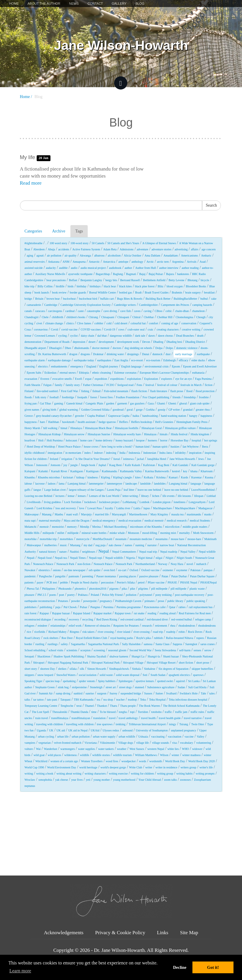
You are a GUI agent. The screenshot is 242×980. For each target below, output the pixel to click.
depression (79, 342)
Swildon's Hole (189, 693)
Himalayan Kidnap (50, 434)
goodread (118, 410)
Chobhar (149, 317)
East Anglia (121, 360)
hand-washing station (174, 416)
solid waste (106, 675)
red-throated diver (157, 619)
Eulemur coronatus (126, 373)
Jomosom (42, 465)
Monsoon (133, 533)
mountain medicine (141, 539)
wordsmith (156, 761)
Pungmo (95, 607)
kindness (93, 477)
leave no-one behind (176, 490)
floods (28, 397)
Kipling (105, 477)
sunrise (90, 693)
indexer (98, 453)
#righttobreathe (34, 243)
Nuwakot (30, 570)
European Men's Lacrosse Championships (164, 373)
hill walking (50, 428)
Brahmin (177, 292)
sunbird (78, 693)
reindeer (42, 626)
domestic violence (187, 348)
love (82, 508)
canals (28, 311)
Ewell (78, 379)
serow (208, 650)
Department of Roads (57, 342)
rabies (182, 607)
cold (109, 323)
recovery (74, 619)
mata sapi (30, 521)
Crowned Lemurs (45, 336)
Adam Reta (110, 249)
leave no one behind (149, 490)
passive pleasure (149, 576)
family (59, 385)
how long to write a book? (117, 447)
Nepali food (45, 558)
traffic (168, 712)
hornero (152, 440)
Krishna (161, 477)
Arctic (150, 262)
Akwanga (85, 255)
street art (111, 687)
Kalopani (30, 471)
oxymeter (182, 570)
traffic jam (181, 712)
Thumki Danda (79, 712)
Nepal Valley (188, 552)
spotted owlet (165, 681)
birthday (82, 286)
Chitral (136, 317)
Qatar (172, 607)
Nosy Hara (177, 564)
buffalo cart (107, 299)
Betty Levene (177, 280)
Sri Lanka (194, 681)
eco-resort (137, 360)
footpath (82, 397)
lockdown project (109, 502)
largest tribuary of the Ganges (86, 490)
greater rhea (203, 410)
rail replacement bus (201, 607)
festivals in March (191, 385)
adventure (142, 249)
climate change (54, 323)
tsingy (172, 724)
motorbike (31, 539)
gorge (139, 410)
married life (102, 514)
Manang (47, 514)
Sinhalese (150, 669)
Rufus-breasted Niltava (180, 638)
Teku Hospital (157, 700)
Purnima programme (128, 607)
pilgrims (143, 589)
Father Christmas (93, 385)
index (87, 453)
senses (197, 650)
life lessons (184, 496)
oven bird (109, 570)
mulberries (51, 545)
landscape (131, 484)
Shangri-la (154, 656)
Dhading (158, 342)
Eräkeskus (51, 373)
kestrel (176, 471)
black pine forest (145, 286)
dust (168, 354)
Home (14, 4)
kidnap (80, 477)
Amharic (206, 255)
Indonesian (150, 453)
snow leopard (45, 675)
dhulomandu (82, 348)
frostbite (204, 397)
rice (29, 632)
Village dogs (126, 743)
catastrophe (94, 311)
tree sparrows (105, 724)
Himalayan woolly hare (127, 434)
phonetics (80, 589)
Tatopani (66, 700)
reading (152, 613)
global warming (69, 410)
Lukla (137, 508)
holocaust (71, 440)
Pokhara (83, 595)
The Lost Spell (40, 712)
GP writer (174, 410)
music (63, 545)
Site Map (189, 933)
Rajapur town (123, 613)
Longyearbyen (197, 502)
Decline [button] (180, 967)
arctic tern (163, 262)
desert (92, 342)
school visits (56, 650)
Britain (39, 299)
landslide (145, 484)
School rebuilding (35, 650)
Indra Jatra (165, 453)
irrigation (67, 459)
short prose (203, 663)
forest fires (106, 397)
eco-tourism (153, 360)
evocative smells (62, 379)
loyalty (109, 508)
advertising (181, 249)
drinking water (115, 354)
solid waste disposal (128, 675)
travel (112, 718)
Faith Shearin (33, 385)
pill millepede (159, 589)
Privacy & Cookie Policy (120, 933)
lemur (71, 496)
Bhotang (192, 280)
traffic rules (197, 712)
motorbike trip (48, 539)
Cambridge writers (125, 305)
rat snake (139, 613)
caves (137, 311)
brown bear (53, 299)
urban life (63, 737)
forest (94, 397)
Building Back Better (158, 299)
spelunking (69, 681)
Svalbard (171, 693)
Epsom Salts (34, 373)
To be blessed (108, 712)
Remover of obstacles (98, 626)
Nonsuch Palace (103, 564)
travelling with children (80, 724)
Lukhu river (123, 508)
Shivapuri (39, 663)
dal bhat (102, 336)
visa (175, 743)
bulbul (204, 299)
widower (197, 749)
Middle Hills (32, 533)
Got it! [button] (213, 967)
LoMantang (130, 502)
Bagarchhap (103, 274)
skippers (29, 675)
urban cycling (46, 737)
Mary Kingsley (159, 514)
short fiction (186, 663)
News (74, 4)
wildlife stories (101, 755)
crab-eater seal (136, 329)
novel (190, 564)
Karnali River (59, 471)
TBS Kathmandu (84, 700)
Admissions (127, 249)
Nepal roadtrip (169, 552)
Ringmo (75, 632)
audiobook (115, 268)
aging (30, 255)
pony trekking (164, 595)
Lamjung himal (76, 484)
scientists (72, 650)
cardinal (70, 311)
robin (182, 632)
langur (37, 490)
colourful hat (138, 323)
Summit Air (46, 693)
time (94, 712)
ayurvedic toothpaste (80, 274)
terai (79, 706)
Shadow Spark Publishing (69, 656)
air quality (71, 255)
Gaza (151, 403)
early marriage (184, 354)
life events (169, 496)
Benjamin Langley (91, 280)
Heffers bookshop (142, 422)
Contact (95, 4)
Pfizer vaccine (156, 582)
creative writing (191, 329)
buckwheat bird (88, 299)
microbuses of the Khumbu (146, 527)
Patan (165, 576)
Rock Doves (195, 632)
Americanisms (189, 255)
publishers (31, 607)
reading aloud (168, 613)
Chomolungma (184, 317)
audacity (51, 268)
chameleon (198, 311)
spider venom (87, 681)
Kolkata (148, 477)
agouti (40, 255)
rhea (173, 626)
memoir (44, 527)
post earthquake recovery (190, 595)
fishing (85, 391)
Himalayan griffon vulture (180, 428)
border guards (78, 292)
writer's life (206, 767)
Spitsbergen (126, 681)
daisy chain (88, 336)
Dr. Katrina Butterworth (52, 354)
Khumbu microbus (49, 477)
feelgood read (125, 385)
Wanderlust (50, 749)
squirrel (181, 681)
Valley (201, 737)
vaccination (175, 737)
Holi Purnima (55, 440)
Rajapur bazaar (61, 613)
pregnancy (106, 601)
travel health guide (170, 718)
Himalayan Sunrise (99, 434)
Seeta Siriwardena (165, 650)
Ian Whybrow (191, 447)
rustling (40, 644)
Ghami (161, 403)
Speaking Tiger (34, 681)
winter (175, 755)
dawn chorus (165, 336)
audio (74, 268)
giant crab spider (200, 403)
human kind (143, 447)
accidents (64, 249)
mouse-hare (194, 539)
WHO (185, 749)
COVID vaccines (91, 329)
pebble (64, 582)
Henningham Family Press (192, 422)
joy (65, 465)
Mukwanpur (34, 545)
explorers (167, 379)
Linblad (211, 496)
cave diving (110, 311)
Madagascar (205, 508)
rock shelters (51, 638)
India (122, 453)
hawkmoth (68, 422)
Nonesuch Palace (43, 564)
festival (150, 385)
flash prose (177, 391)
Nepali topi (95, 558)
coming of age (170, 323)
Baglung (118, 274)
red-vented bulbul (181, 619)
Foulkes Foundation (128, 397)
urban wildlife (127, 737)
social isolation (88, 675)
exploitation (134, 379)
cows (121, 329)
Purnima (108, 607)
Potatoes (63, 601)
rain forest (31, 613)
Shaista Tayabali (97, 656)
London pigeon (161, 502)
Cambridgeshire (148, 305)
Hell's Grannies (164, 422)
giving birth (49, 410)
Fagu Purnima (203, 379)
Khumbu (30, 477)
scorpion (85, 650)
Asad (203, 262)
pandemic (30, 576)
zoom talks (170, 780)
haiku (136, 416)
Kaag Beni (115, 465)
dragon (73, 354)
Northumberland (145, 564)
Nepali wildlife (114, 558)
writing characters (95, 774)
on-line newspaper (75, 570)
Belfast (73, 280)
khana (194, 471)
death (200, 336)
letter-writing (130, 496)
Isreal (116, 459)
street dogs (125, 687)
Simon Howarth (97, 669)
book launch (42, 292)
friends (177, 397)
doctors (117, 348)
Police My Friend (112, 595)
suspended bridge (131, 693)
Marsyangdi (119, 514)
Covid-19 (110, 329)
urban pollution (81, 737)
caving (148, 311)
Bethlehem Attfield (154, 280)
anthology (137, 262)
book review (59, 292)
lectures (60, 496)
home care (86, 440)
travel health (148, 718)
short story (31, 669)
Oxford (134, 570)
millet (61, 533)
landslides (160, 484)
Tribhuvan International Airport (147, 724)
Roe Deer (67, 638)
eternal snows (68, 373)
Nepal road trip (148, 552)
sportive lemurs (145, 681)
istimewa (128, 459)
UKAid (95, 730)
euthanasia (198, 373)
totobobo (156, 712)
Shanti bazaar (171, 656)
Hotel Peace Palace (69, 447)
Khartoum (207, 471)
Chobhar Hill (165, 317)
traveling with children (49, 724)
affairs (195, 249)
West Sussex (137, 749)
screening (99, 650)
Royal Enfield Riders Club (92, 638)
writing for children (142, 774)
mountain (121, 539)
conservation (189, 323)
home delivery (104, 440)
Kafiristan (149, 465)
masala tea (177, 514)
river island (124, 632)
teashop (132, 700)
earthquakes (104, 360)
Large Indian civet (55, 490)
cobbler (99, 323)
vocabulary (187, 743)
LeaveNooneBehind (203, 490)
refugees (30, 626)
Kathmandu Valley (131, 471)
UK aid (61, 730)
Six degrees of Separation (173, 669)
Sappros (177, 644)
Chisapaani (108, 317)
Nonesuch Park (65, 564)
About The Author (44, 4)
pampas (208, 570)
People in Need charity (84, 582)
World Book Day (175, 761)
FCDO (110, 385)
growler (79, 416)
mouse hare (177, 539)
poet (61, 595)
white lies (173, 749)
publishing (46, 607)
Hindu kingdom (200, 434)
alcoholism (114, 255)
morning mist (168, 533)
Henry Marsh (32, 428)
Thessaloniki (60, 712)
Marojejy (86, 514)
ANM (66, 262)
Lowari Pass (95, 508)
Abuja (51, 249)
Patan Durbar (179, 576)
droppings (133, 354)
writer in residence (166, 767)
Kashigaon (77, 471)
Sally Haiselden (131, 644)
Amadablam (171, 255)
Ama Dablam (153, 255)
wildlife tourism (122, 755)
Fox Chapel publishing (156, 397)
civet (39, 323)
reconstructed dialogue (38, 619)
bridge (28, 299)
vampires (30, 743)
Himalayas (150, 434)
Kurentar (197, 477)
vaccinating (158, 737)
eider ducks (198, 360)
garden (110, 403)
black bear (110, 286)
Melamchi (31, 527)
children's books (76, 317)
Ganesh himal (74, 403)
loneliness (180, 502)
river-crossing (142, 632)
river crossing (106, 632)
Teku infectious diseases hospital (188, 700)
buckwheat (69, 299)
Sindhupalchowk (119, 669)
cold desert (121, 323)
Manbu (59, 514)
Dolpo (169, 348)
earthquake (203, 354)
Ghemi (172, 403)
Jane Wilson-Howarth (182, 459)
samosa (148, 644)
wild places (54, 755)
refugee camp (203, 619)
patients (29, 582)
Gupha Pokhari (96, 416)
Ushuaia (143, 737)
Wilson (164, 755)
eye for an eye (184, 379)
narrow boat (167, 545)
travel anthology (128, 718)
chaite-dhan (182, 311)
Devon (146, 342)
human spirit (160, 447)
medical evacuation (130, 521)
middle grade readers (195, 527)
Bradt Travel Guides (157, 292)
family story (73, 385)
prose (161, 601)
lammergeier (96, 484)
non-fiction (84, 564)
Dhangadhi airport (35, 348)
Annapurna (79, 262)
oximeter (168, 570)
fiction (209, 385)
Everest (45, 379)
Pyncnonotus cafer (155, 607)
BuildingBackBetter (185, 299)
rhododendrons (207, 626)
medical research (177, 521)
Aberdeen (39, 249)
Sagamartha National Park (103, 644)
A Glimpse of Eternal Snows (159, 243)
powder (76, 601)
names (128, 545)
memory (72, 527)
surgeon (102, 693)
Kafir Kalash (132, 465)
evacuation (31, 379)
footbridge (68, 397)
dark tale (140, 336)
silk (82, 669)
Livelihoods (34, 502)
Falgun (48, 385)
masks (208, 514)
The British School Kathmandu (181, 706)
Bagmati (131, 274)
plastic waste (197, 589)
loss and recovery (66, 508)
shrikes (62, 669)
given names (32, 410)
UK (51, 730)
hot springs (211, 440)
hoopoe (140, 440)
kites (138, 477)
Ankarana (54, 262)
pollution (131, 595)
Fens (139, 385)
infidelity (181, 453)
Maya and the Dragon (76, 521)
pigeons (114, 589)
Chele (45, 317)
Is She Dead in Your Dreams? (93, 459)
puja (58, 607)
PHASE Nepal (189, 582)
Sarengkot (191, 644)
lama (61, 484)
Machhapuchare (163, 508)
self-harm (185, 650)
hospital (197, 440)
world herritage (88, 767)
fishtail (97, 391)
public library (175, 601)
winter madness (191, 755)
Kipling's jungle (123, 477)
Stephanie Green (45, 687)
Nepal (104, 551)
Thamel (89, 706)
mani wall (72, 514)
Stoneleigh (96, 687)
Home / (26, 97)
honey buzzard (124, 440)
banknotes (183, 274)
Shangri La (138, 656)
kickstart (68, 477)
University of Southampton (152, 730)
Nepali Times (78, 558)
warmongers (68, 749)
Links (163, 933)
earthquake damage (59, 360)
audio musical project (93, 268)
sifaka (73, 669)
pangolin (60, 576)
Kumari (173, 477)
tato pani (52, 700)
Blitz (161, 286)
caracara (40, 311)
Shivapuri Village (133, 663)
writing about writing (69, 774)
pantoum (74, 576)
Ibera (205, 447)
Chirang (93, 317)
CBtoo (158, 311)
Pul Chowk (70, 607)
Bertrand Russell (130, 280)
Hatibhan (54, 422)
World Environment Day (62, 767)
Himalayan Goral (152, 428)
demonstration (33, 342)
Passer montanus (106, 576)
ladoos (52, 484)
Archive (59, 231)
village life (142, 743)
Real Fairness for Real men (195, 613)
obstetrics (44, 570)
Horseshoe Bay (180, 440)
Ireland (54, 459)
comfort (154, 323)
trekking (121, 724)
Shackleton (44, 656)
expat (88, 379)
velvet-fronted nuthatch (68, 743)
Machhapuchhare (185, 508)
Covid (55, 329)
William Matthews (146, 755)
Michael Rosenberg (115, 527)
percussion (108, 582)
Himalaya (76, 428)
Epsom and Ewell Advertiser (200, 366)
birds (71, 286)
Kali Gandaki (180, 465)
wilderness (71, 755)
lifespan (199, 496)
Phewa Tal (33, 589)
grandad (188, 410)
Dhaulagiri (55, 348)
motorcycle (83, 539)
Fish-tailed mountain (116, 391)
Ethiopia (84, 373)
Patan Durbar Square (202, 576)
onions (57, 570)
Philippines (49, 589)
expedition (101, 379)
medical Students (200, 521)
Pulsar (83, 607)
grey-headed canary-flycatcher (54, 416)
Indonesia (134, 453)
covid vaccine (69, 329)
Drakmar (98, 354)
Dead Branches (185, 336)
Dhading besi (174, 342)
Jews (201, 459)
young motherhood (124, 780)
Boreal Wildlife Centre (103, 292)
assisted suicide (34, 268)
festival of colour (167, 385)
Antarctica (109, 262)
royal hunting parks (122, 638)
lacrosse (40, 484)
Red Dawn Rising (107, 619)
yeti (88, 780)
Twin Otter (198, 724)
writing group (165, 774)
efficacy (184, 360)
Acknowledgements (64, 933)
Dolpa (159, 348)
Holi (41, 440)
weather (122, 749)
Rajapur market (102, 613)
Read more (31, 183)
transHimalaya (60, 718)
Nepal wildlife (207, 552)
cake (214, 299)
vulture (29, 749)
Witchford (41, 761)
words (143, 761)
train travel (42, 718)
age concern (209, 249)
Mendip (85, 527)
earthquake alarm (35, 360)
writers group (188, 767)
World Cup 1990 (34, 767)
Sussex (148, 693)
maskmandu (194, 514)
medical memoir (154, 521)
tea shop (108, 700)
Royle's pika (144, 638)
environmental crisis (156, 366)
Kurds (185, 477)
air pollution (54, 255)
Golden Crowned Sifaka (95, 410)
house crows (91, 447)
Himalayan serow (74, 434)
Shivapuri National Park (105, 663)
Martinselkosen (138, 514)
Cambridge (51, 305)
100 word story (59, 243)
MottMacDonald (103, 539)
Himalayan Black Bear (98, 428)
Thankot (102, 706)
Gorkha (150, 410)
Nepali (31, 558)
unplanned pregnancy (184, 730)
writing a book (45, 774)
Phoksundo (65, 589)
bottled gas (126, 292)
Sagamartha (78, 644)
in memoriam (73, 453)
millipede (73, 533)
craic (151, 329)
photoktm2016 (98, 589)
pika (124, 589)
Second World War (140, 650)
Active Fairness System (86, 249)
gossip (162, 410)
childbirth (57, 317)
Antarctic (94, 262)
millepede (48, 533)
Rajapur (44, 613)
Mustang (75, 545)
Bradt (138, 292)
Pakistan (195, 570)
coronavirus (41, 329)
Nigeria (131, 558)
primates (150, 601)
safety (64, 644)
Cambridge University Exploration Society (86, 305)
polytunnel (146, 595)
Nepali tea (61, 558)
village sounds (160, 743)
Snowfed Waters (66, 675)
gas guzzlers (137, 403)
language (196, 484)
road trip (158, 632)
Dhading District (195, 342)
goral (130, 410)
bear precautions (56, 280)
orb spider (94, 570)
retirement (161, 626)
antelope (123, 262)
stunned (139, 687)
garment (122, 403)
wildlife (85, 755)
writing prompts (205, 774)
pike (132, 589)
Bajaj (142, 274)
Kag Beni (164, 465)
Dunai (145, 354)
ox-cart (122, 570)
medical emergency (104, 521)
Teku (143, 700)
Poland (95, 595)
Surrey (113, 693)
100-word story (79, 243)
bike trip (30, 286)
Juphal (102, 465)
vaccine (189, 737)
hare (42, 422)
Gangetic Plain (94, 403)
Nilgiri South (184, 558)
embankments (59, 366)
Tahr (203, 693)
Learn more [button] (20, 971)
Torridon (143, 712)
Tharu (114, 706)
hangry (193, 416)
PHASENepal (209, 582)
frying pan (31, 403)
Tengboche (67, 706)
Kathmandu (109, 471)
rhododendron (187, 626)
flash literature (159, 391)
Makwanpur (32, 514)
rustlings (53, 644)
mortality (185, 533)
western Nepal (156, 749)
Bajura (170, 274)
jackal (141, 459)
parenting (88, 576)
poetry (71, 595)
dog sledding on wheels (138, 348)
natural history (48, 552)
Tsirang (184, 724)
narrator (152, 545)
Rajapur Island (82, 613)
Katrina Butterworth (157, 471)
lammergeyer (115, 484)
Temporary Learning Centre (41, 706)
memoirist (58, 527)
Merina (97, 527)
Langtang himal (178, 484)
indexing (111, 453)
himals (164, 434)
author (128, 268)
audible (63, 268)
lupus (147, 508)
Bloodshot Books (196, 286)
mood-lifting (150, 533)
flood (189, 391)
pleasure (29, 595)
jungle (74, 465)
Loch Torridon (73, 502)
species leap (53, 681)
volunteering (204, 743)
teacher (120, 700)
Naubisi (74, 552)
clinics (70, 323)
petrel (141, 582)
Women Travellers (92, 761)
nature (63, 552)
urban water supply (104, 737)
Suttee (159, 693)
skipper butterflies (202, 669)
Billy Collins (45, 286)
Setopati (29, 656)
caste (81, 311)
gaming (59, 403)
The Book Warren (149, 706)
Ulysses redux (111, 730)
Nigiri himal (145, 558)
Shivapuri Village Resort (161, 663)
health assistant (87, 422)
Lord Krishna (44, 508)
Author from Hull (146, 268)
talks (27, 700)
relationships (58, 626)
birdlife (60, 286)
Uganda (41, 730)
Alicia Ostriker (133, 255)
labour (28, 484)
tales (212, 693)
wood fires (112, 761)
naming (140, 545)
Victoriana (91, 743)
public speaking (196, 601)
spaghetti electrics (179, 675)
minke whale (117, 533)
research (147, 626)
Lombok (145, 502)
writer (149, 767)
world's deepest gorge (113, 767)
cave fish (126, 311)
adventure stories (161, 249)
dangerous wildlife (121, 336)
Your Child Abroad (150, 780)
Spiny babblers (107, 681)
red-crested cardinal (132, 619)
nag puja (101, 545)
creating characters (168, 329)
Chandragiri (32, 317)
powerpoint (90, 601)
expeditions (117, 379)
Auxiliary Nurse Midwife (50, 274)
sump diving (63, 693)
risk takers (88, 632)
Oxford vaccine (150, 570)
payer (40, 582)
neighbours (89, 552)
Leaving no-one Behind (38, 496)
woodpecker (129, 761)
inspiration (195, 453)
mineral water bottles (94, 533)
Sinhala (136, 669)
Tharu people (128, 706)
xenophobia (45, 780)
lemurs (82, 496)
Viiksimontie (108, 743)
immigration (55, 453)
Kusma (209, 477)
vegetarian (45, 743)
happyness (31, 422)
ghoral (183, 403)
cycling (62, 336)
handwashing (150, 416)
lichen (155, 496)
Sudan (181, 687)
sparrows (198, 675)
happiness (206, 416)
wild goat (39, 755)
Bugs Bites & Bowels (130, 299)
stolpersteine (79, 687)
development (106, 342)
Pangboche (45, 576)
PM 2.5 (42, 595)
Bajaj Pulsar (156, 274)
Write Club (136, 767)
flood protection (205, 391)
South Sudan (158, 675)
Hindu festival (179, 434)
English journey (109, 366)
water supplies (87, 749)
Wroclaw (30, 780)
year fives (77, 780)
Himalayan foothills (127, 428)
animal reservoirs (35, 262)
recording (60, 619)
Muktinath (211, 539)
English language (131, 366)
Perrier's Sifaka (126, 582)
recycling (88, 619)
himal (64, 428)
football (54, 397)
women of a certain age (64, 761)
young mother (102, 780)
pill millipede (179, 589)
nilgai (159, 558)
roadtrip (171, 632)
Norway (163, 564)
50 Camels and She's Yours (123, 243)
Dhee (68, 348)
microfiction (172, 527)
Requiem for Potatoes (126, 626)
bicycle (205, 280)
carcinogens (55, 311)
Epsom (176, 366)
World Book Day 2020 (202, 761)
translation (99, 718)
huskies (175, 447)
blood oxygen (175, 286)
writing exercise (118, 774)
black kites (125, 286)
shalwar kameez (119, 656)
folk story (41, 397)
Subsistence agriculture (161, 687)
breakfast (209, 292)
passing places (128, 576)
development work (128, 342)
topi (132, 712)
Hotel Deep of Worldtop (41, 447)
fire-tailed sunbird (47, 391)
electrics (43, 366)
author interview (169, 268)
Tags (79, 231)
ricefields (40, 632)
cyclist (74, 336)
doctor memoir (101, 348)
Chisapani (123, 317)
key (185, 471)
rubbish (158, 638)
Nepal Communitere (124, 552)
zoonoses (186, 780)
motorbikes (66, 539)
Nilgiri (169, 558)
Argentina (178, 262)
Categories (33, 231)
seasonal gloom (117, 650)
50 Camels (98, 243)
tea (99, 700)
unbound (127, 730)
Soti (145, 675)
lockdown (90, 502)
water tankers (106, 749)
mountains (162, 539)
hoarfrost (30, 440)
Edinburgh (170, 360)
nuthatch (201, 564)
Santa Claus (163, 644)
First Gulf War (70, 391)
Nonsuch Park (124, 564)
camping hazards (202, 305)
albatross (99, 255)
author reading (190, 268)
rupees (200, 638)
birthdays (95, 286)
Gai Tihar (45, 403)
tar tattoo (38, 700)
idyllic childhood (35, 453)
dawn (152, 336)
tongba (123, 712)
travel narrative (193, 718)
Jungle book (88, 465)
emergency (77, 366)
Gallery (119, 4)
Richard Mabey (57, 632)
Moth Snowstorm (203, 533)
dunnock (157, 354)
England (91, 366)
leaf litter (129, 490)
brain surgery (193, 292)
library (145, 496)
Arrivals (192, 262)
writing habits (184, 774)
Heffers (123, 422)
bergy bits (111, 280)
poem (53, 595)
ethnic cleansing (102, 373)
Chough (201, 317)
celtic (169, 311)
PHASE (172, 582)
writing (29, 774)
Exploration (151, 379)
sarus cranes (208, 644)
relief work (75, 626)
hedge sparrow (108, 422)
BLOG (140, 4)
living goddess (53, 502)
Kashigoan (92, 471)
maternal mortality (50, 521)
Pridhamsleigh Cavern (128, 601)
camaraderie (34, 305)
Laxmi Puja (114, 490)
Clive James (84, 323)
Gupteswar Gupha (119, 416)
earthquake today (84, 360)
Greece (29, 416)
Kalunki (43, 471)
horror (164, 440)
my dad (88, 545)
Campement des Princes (175, 305)
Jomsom (55, 465)
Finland (29, 391)
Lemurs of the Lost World (104, 496)
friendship (190, 397)
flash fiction (139, 391)
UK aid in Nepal (78, 730)
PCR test (52, 582)
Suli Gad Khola (197, 687)
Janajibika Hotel (156, 459)
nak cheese (115, 545)
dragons (85, 354)
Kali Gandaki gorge (203, 465)
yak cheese (62, 780)
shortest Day (48, 669)
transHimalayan (81, 718)
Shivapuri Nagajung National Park (68, 663)
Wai (38, 749)
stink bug (63, 687)
